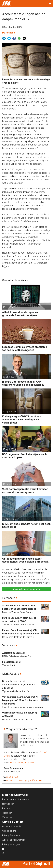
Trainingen (7, 813)
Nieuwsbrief (8, 804)
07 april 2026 (9, 519)
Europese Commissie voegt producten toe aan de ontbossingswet (25, 348)
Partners (6, 808)
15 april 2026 (9, 449)
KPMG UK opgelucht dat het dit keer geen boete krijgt (26, 525)
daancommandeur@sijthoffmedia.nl (24, 781)
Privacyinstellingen (11, 844)
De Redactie (8, 33)
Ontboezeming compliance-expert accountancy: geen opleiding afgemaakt (26, 560)
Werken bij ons (9, 831)
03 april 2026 (9, 554)
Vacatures (9, 645)
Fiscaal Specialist (11, 662)
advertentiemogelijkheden (21, 763)
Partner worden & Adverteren (16, 799)
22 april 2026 (9, 411)
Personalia (9, 598)
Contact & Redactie (12, 826)
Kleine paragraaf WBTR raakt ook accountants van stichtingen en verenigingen (22, 419)
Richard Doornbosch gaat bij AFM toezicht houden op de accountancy (23, 383)
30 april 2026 (9, 377)
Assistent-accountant (13, 653)
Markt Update (11, 674)
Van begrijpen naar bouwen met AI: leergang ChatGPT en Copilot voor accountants (20, 700)
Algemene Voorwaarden (14, 840)
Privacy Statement (11, 835)
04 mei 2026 (9, 342)
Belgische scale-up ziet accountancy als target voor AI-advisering (19, 685)
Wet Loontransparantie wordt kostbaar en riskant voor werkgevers (25, 491)
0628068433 (13, 777)
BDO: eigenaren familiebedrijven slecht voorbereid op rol (25, 456)
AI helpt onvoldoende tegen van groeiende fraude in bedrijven (21, 314)
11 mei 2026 (9, 307)
